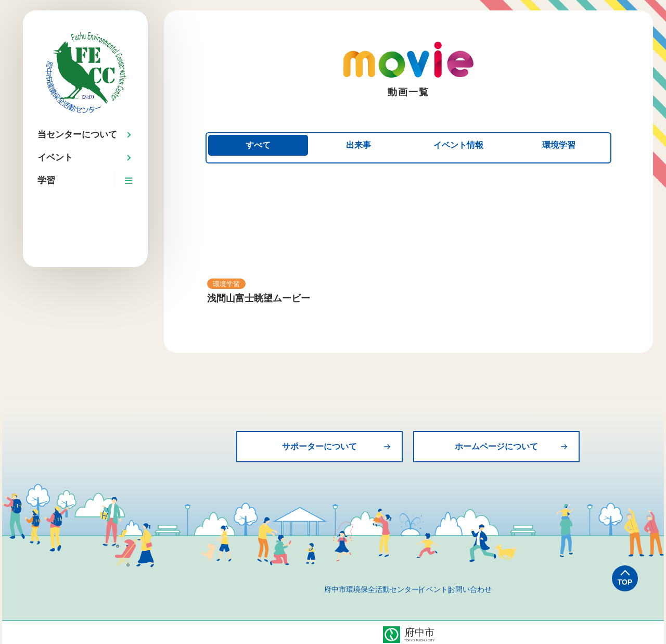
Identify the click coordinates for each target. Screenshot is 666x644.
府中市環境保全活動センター (345, 585)
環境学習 (558, 146)
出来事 (358, 146)
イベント (433, 585)
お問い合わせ (496, 585)
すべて (259, 146)
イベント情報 (458, 146)
